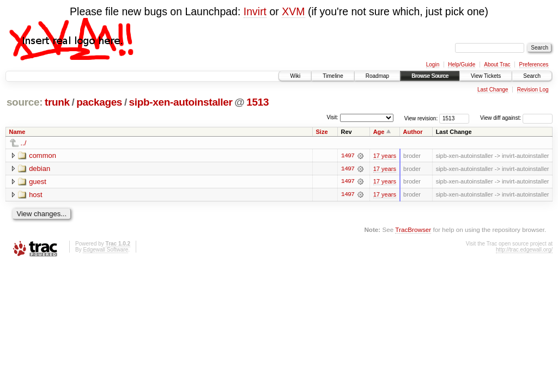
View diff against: (516, 118)
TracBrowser (413, 230)
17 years (385, 156)
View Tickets (486, 76)
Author (413, 132)
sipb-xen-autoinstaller (181, 102)
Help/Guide (462, 65)
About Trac (497, 65)
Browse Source (430, 76)
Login (433, 65)
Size (322, 132)
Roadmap (377, 76)
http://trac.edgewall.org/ (524, 250)
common (43, 155)
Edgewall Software (105, 250)
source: (25, 102)
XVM (293, 11)
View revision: (421, 118)
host (36, 195)
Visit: (332, 117)
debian (40, 169)
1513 (257, 102)
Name (17, 132)
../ (24, 143)
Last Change (493, 90)
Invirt (255, 11)
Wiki (295, 76)
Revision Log (533, 90)
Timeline (333, 76)
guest (38, 182)
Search (532, 76)
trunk (57, 102)
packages (99, 102)
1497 (348, 156)
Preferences (534, 65)
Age (379, 132)
